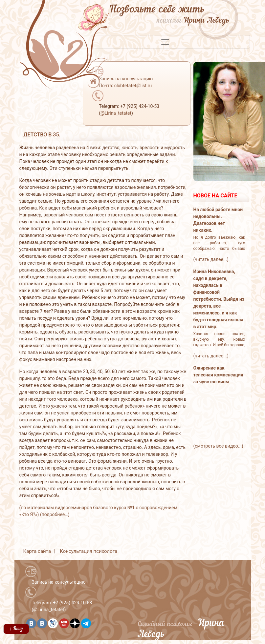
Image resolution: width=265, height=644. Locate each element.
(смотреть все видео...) (218, 446)
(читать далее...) (211, 259)
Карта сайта (37, 551)
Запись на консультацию (59, 582)
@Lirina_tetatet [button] (116, 113)
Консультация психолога (88, 551)
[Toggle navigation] (165, 42)
